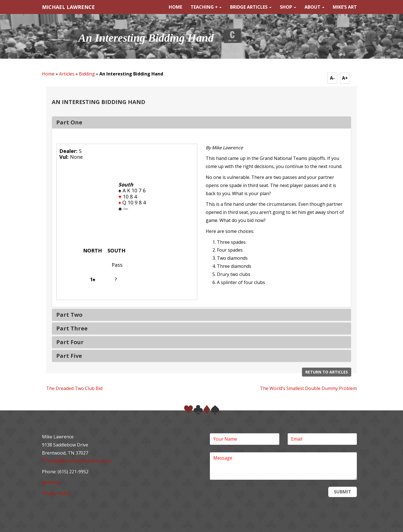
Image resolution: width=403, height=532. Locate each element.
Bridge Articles (251, 7)
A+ (345, 78)
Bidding (87, 74)
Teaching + (206, 7)
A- (332, 78)
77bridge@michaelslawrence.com (77, 461)
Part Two (69, 315)
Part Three (72, 328)
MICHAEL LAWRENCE (68, 7)
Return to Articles (327, 372)
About (314, 7)
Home (175, 7)
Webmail (51, 483)
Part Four (70, 342)
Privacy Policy (56, 493)
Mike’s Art (345, 7)
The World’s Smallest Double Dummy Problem (308, 388)
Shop (288, 7)
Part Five (69, 356)
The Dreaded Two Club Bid (74, 388)
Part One (69, 122)
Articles (67, 74)
